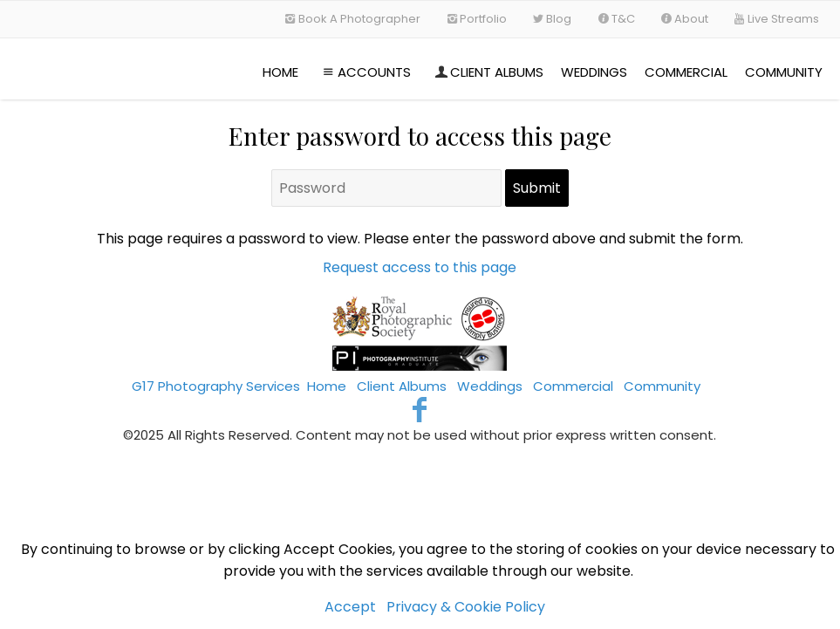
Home (280, 72)
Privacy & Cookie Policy (466, 607)
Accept (350, 607)
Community (784, 72)
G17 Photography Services (216, 386)
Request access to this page (420, 267)
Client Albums (488, 72)
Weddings (594, 72)
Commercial (686, 72)
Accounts (365, 72)
